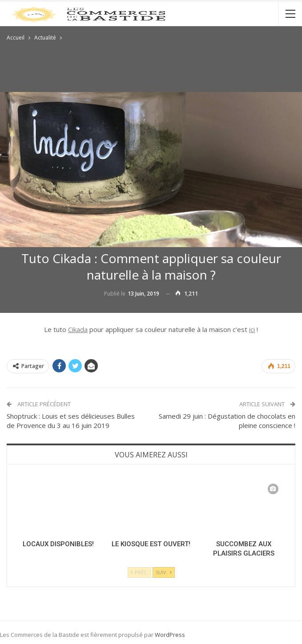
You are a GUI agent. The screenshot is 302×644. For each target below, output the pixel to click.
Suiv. (164, 572)
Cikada (78, 329)
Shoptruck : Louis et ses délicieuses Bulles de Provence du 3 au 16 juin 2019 (71, 421)
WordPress (170, 635)
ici (252, 329)
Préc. (139, 572)
